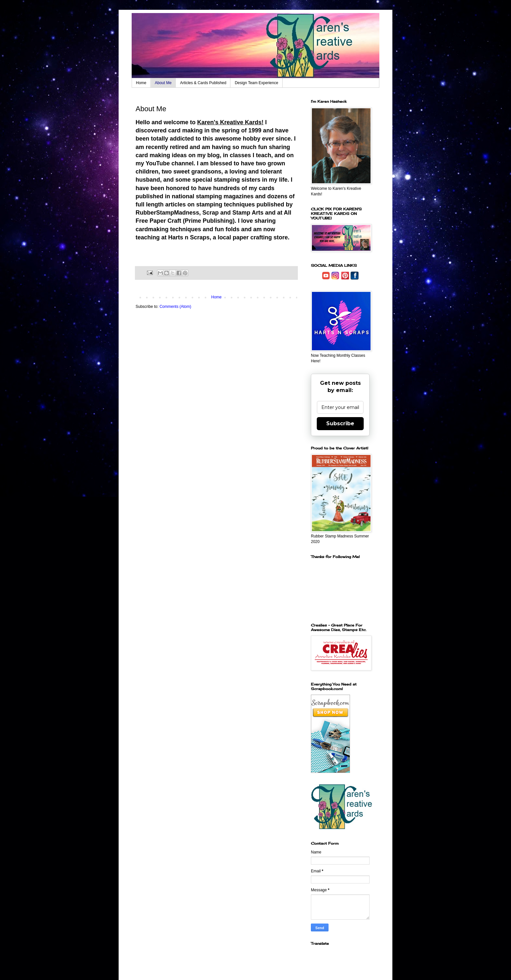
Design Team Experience (256, 83)
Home (141, 83)
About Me (163, 83)
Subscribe (340, 423)
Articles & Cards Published (203, 83)
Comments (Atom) (175, 307)
